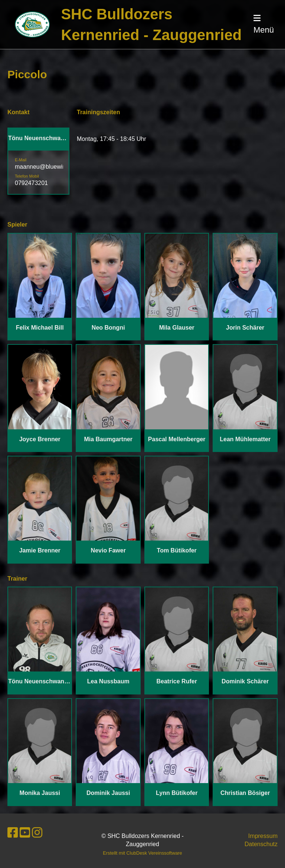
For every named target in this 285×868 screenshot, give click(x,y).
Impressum (263, 836)
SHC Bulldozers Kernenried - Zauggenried (151, 24)
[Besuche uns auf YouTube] (25, 833)
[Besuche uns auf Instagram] (37, 833)
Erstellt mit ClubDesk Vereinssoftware (142, 853)
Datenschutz (261, 844)
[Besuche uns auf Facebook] (13, 833)
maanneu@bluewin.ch (44, 167)
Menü (264, 24)
